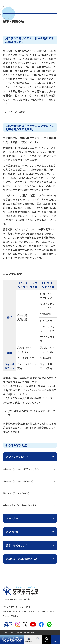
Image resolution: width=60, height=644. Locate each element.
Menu (56, 641)
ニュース (37, 641)
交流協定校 (12, 518)
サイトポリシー (26, 607)
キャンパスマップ (10, 607)
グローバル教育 (16, 112)
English (6, 616)
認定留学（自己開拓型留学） (17, 493)
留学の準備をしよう (17, 545)
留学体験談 (12, 532)
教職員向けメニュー (37, 611)
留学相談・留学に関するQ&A (22, 559)
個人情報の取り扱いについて (15, 611)
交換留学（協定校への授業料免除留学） (22, 469)
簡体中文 (15, 616)
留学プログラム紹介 (17, 457)
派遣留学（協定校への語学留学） (19, 481)
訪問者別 (28, 641)
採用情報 (51, 611)
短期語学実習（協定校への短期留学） (21, 505)
